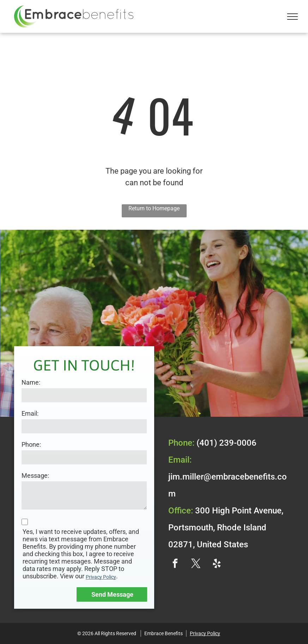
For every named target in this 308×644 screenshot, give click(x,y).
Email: (30, 413)
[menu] (292, 17)
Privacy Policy (101, 577)
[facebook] (175, 564)
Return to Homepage (154, 208)
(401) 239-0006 (227, 443)
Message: (35, 476)
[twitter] (196, 564)
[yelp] (217, 564)
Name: (31, 382)
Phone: (31, 444)
